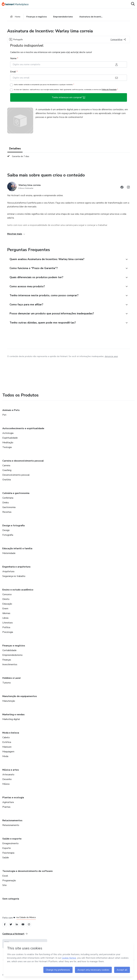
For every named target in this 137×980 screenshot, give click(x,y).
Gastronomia (9, 509)
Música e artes (11, 772)
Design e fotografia (13, 527)
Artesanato (8, 776)
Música (6, 786)
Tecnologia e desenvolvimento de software (28, 873)
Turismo (7, 684)
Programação (9, 882)
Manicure (7, 749)
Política (6, 629)
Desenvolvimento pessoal (16, 477)
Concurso (7, 596)
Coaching (7, 472)
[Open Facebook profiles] (5, 927)
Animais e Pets (11, 412)
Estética (7, 744)
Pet (4, 417)
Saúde (6, 859)
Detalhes (15, 149)
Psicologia (8, 634)
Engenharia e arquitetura (16, 569)
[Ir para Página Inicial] (17, 4)
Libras (5, 620)
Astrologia (8, 435)
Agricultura (8, 804)
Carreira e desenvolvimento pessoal (23, 463)
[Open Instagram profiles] (31, 927)
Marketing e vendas (13, 716)
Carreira (6, 467)
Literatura (7, 624)
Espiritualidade (10, 440)
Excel (5, 878)
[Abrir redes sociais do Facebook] (122, 188)
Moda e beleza (11, 735)
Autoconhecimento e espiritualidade (23, 430)
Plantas (6, 809)
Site (4, 887)
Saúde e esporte (12, 840)
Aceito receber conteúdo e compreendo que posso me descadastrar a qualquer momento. (44, 85)
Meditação (8, 444)
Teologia (7, 449)
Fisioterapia (8, 855)
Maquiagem (8, 753)
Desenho (7, 781)
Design (6, 532)
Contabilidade (9, 652)
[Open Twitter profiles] (12, 927)
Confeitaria (8, 500)
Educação (7, 606)
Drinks (6, 504)
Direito (6, 601)
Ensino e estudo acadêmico (18, 591)
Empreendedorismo (12, 657)
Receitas (7, 514)
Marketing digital (11, 721)
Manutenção (9, 703)
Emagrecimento (10, 845)
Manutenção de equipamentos (20, 698)
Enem (5, 610)
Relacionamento (11, 827)
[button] (65, 260)
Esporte (7, 850)
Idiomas (6, 615)
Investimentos (10, 666)
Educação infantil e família (17, 550)
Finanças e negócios (14, 647)
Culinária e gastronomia (16, 495)
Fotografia (8, 537)
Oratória (7, 481)
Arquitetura (8, 573)
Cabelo (6, 739)
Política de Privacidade (109, 90)
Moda (5, 758)
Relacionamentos (12, 822)
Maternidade (9, 555)
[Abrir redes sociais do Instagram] (128, 188)
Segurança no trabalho (14, 578)
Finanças (7, 662)
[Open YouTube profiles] (25, 927)
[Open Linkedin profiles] (18, 927)
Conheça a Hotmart (15, 936)
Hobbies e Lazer (12, 680)
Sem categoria (11, 901)
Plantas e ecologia (13, 799)
